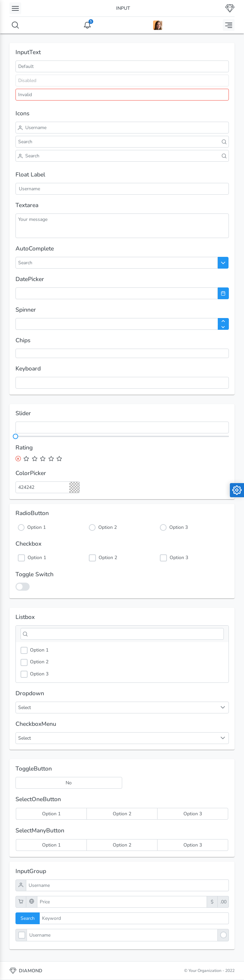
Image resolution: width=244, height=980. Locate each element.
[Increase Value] (223, 321)
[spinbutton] (122, 324)
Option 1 (37, 527)
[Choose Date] (223, 293)
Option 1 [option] (34, 650)
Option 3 (179, 527)
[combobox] (42, 263)
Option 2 (108, 527)
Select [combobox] (25, 708)
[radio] (51, 814)
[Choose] (223, 263)
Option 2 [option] (34, 662)
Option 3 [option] (34, 674)
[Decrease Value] (223, 327)
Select (25, 738)
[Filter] (122, 634)
